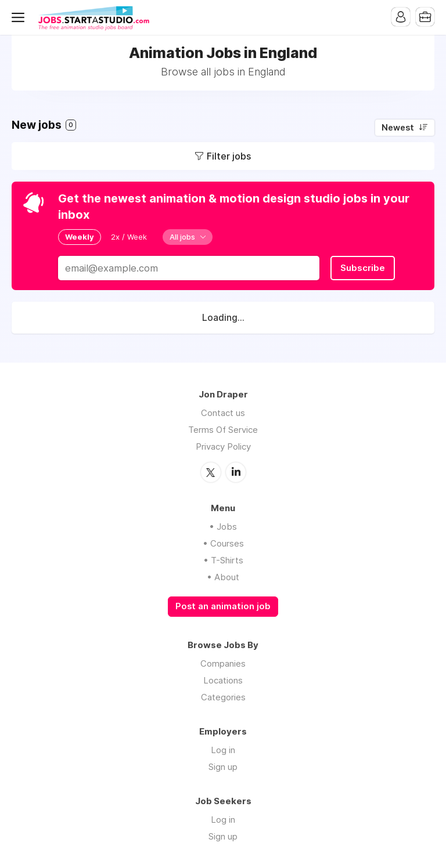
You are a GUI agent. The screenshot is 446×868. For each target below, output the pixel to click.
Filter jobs (229, 156)
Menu (20, 17)
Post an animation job (223, 606)
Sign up (223, 767)
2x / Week (129, 237)
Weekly (80, 237)
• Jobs (223, 527)
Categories (223, 697)
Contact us (223, 413)
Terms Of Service (223, 430)
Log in (223, 750)
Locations (223, 680)
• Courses (223, 543)
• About (223, 577)
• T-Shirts (223, 560)
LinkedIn (236, 472)
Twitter (211, 472)
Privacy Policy (223, 446)
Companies (223, 663)
